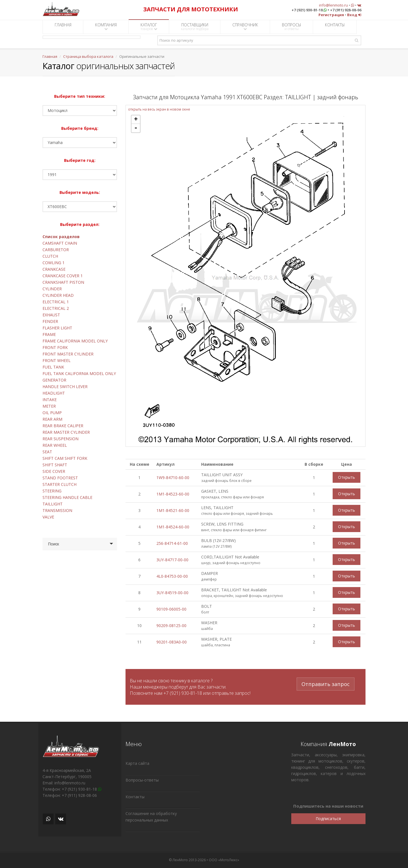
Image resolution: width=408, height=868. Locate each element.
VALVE (48, 517)
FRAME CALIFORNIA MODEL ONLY (75, 341)
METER (49, 406)
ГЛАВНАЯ (63, 27)
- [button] (136, 128)
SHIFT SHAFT (55, 465)
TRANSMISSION (57, 510)
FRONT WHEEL (57, 360)
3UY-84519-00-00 (172, 593)
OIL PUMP (52, 413)
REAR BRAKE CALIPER (63, 426)
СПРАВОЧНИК (245, 27)
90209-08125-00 (171, 625)
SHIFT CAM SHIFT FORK (65, 458)
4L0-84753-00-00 (172, 576)
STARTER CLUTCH (59, 484)
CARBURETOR (56, 250)
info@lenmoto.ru (333, 5)
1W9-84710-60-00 (173, 478)
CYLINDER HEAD (58, 295)
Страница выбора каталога (88, 56)
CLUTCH (50, 256)
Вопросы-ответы (142, 780)
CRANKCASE (54, 269)
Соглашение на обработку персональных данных (151, 817)
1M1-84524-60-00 (173, 527)
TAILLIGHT (53, 504)
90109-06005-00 (171, 609)
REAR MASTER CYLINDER (66, 432)
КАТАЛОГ (149, 27)
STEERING (52, 491)
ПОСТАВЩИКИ (195, 27)
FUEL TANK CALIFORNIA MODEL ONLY (79, 373)
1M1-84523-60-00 (173, 494)
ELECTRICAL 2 (56, 308)
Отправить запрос (326, 684)
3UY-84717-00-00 (172, 560)
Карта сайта (137, 763)
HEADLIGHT (54, 393)
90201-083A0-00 (172, 642)
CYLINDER (52, 289)
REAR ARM (52, 419)
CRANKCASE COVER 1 (63, 276)
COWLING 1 (54, 263)
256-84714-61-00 (172, 543)
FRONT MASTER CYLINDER (68, 354)
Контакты (135, 797)
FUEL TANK (53, 367)
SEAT (47, 452)
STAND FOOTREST (60, 478)
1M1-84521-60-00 (173, 510)
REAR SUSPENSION (60, 439)
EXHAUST (51, 315)
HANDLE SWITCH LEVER (65, 387)
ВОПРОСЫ (292, 27)
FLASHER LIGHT (57, 328)
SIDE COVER (54, 471)
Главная (50, 56)
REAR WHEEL (55, 445)
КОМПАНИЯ (106, 27)
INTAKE (50, 400)
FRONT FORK (55, 347)
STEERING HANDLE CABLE (67, 497)
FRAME (49, 334)
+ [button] (136, 120)
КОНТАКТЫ (335, 27)
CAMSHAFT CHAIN (60, 243)
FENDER (50, 321)
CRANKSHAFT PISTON (63, 282)
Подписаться (328, 819)
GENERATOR (54, 380)
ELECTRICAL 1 (56, 302)
